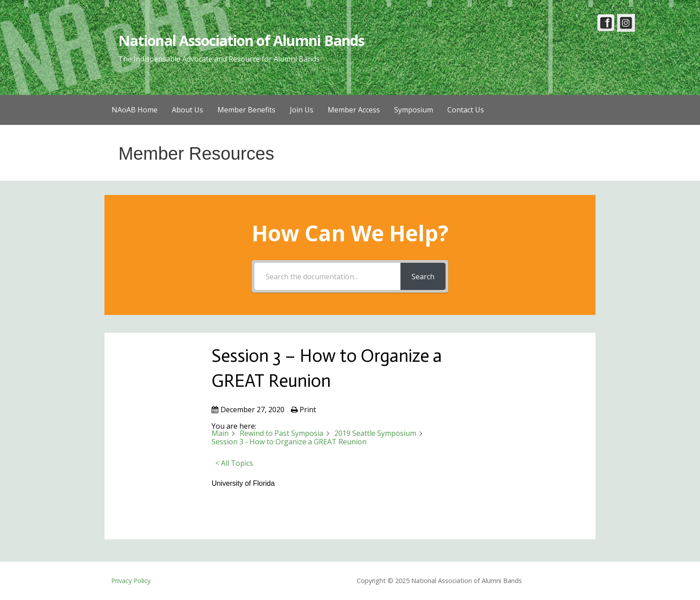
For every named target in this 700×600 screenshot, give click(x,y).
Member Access (354, 110)
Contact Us (466, 110)
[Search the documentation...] (327, 276)
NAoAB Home (135, 110)
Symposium (414, 110)
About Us (187, 110)
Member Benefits (246, 110)
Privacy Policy (131, 581)
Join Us (302, 110)
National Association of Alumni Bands (241, 40)
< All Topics (234, 463)
